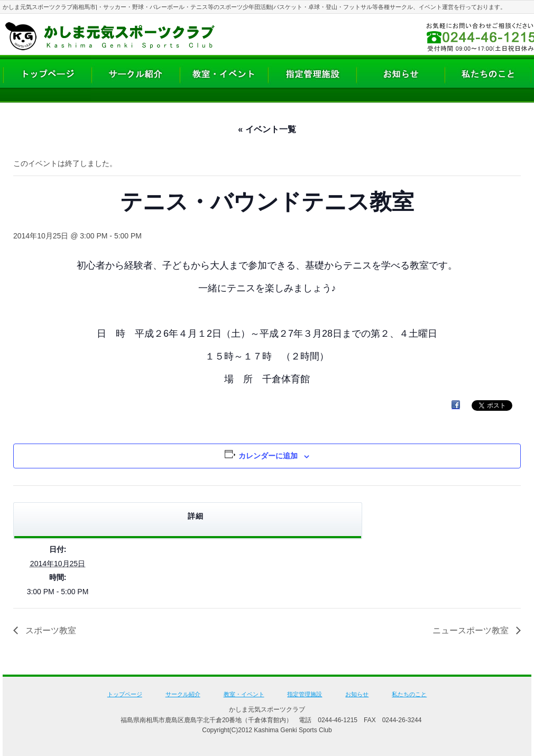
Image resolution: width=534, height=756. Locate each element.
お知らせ (357, 694)
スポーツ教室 (50, 630)
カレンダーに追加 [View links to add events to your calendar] (268, 456)
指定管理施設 (305, 694)
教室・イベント (244, 694)
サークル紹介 (183, 694)
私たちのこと (409, 694)
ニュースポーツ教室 (472, 630)
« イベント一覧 (267, 129)
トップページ (125, 694)
